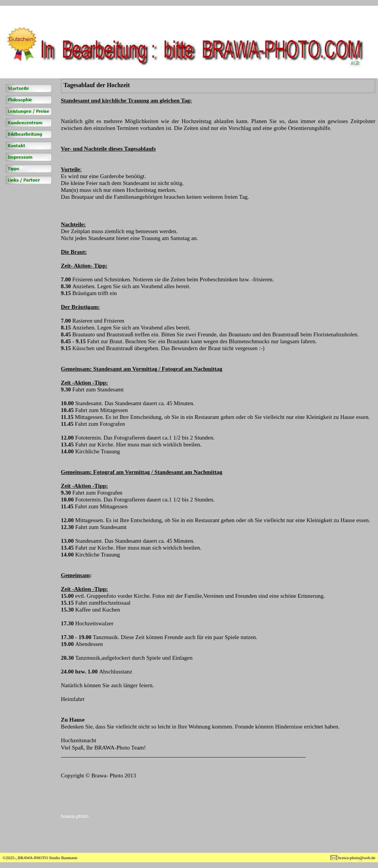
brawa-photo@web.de (357, 858)
